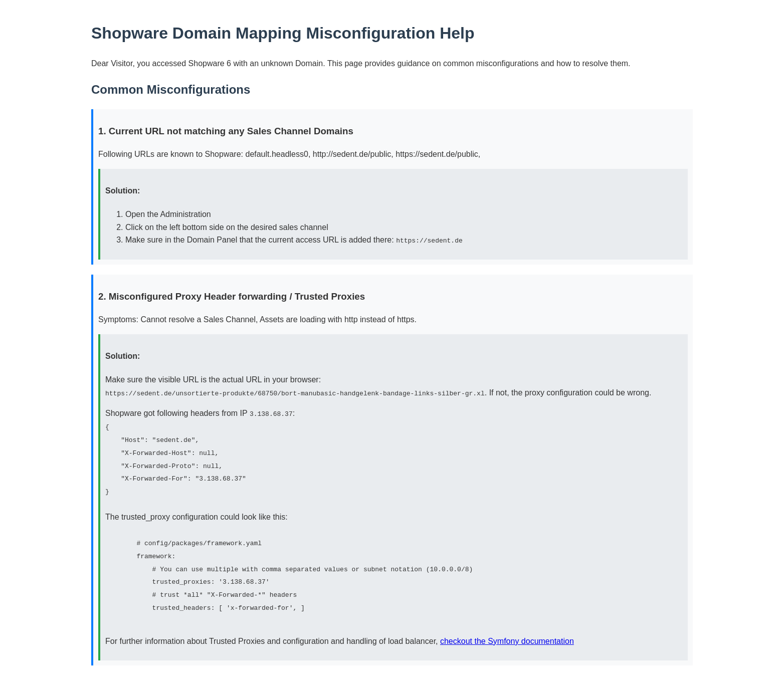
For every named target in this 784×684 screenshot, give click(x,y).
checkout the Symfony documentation (507, 639)
